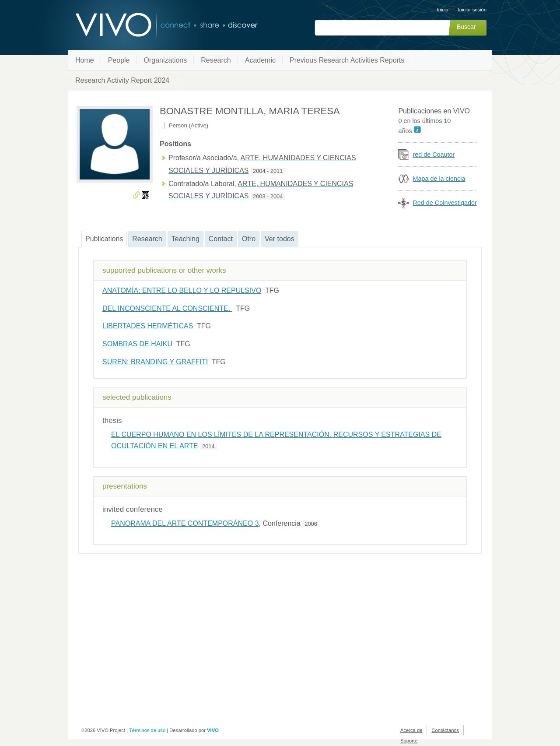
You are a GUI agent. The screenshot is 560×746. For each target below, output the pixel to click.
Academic (260, 60)
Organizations (166, 60)
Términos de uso (147, 730)
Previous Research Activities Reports (347, 60)
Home (85, 60)
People (119, 60)
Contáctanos (445, 730)
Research (216, 60)
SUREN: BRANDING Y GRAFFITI (155, 362)
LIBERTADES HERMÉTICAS (148, 326)
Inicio (443, 10)
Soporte (409, 741)
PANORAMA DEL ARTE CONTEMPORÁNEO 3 (185, 523)
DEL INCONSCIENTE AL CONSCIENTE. (167, 308)
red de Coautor (434, 155)
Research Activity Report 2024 (122, 80)
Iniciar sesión (472, 10)
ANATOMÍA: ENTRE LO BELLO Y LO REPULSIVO (182, 290)
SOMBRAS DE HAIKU (137, 344)
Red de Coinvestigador (444, 203)
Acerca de (411, 730)
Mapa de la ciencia (439, 179)
